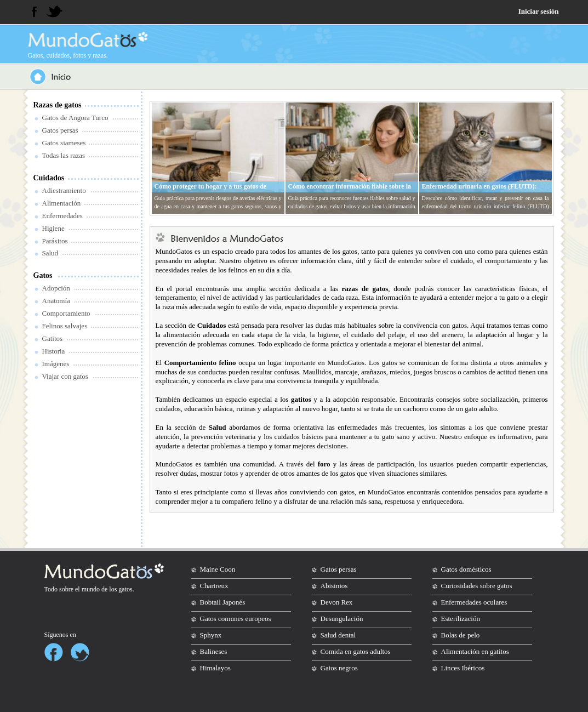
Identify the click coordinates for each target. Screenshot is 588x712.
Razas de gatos (58, 105)
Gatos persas (60, 130)
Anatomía (56, 301)
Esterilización (461, 619)
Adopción (56, 288)
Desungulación (342, 619)
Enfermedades (62, 216)
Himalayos (215, 668)
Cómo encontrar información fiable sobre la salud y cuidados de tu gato (350, 191)
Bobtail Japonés (223, 602)
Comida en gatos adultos (356, 651)
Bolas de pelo (461, 635)
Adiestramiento (64, 190)
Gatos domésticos (466, 569)
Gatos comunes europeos (236, 619)
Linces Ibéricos (463, 668)
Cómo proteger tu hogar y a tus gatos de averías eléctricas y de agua (211, 191)
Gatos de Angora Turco (75, 118)
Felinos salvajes (65, 326)
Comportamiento (66, 313)
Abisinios (334, 586)
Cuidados (49, 178)
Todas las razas (64, 155)
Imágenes (56, 364)
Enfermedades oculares (474, 602)
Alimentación (62, 203)
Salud (50, 253)
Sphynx (211, 635)
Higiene (53, 228)
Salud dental (338, 635)
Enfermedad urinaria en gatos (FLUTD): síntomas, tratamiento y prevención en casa (482, 191)
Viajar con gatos (65, 376)
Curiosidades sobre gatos (477, 586)
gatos (125, 589)
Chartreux (214, 586)
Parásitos (55, 241)
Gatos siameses (64, 143)
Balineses (214, 651)
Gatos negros (339, 668)
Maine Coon (218, 569)
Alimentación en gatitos (475, 651)
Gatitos (53, 338)
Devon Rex (337, 602)
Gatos (43, 275)
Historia (54, 351)
